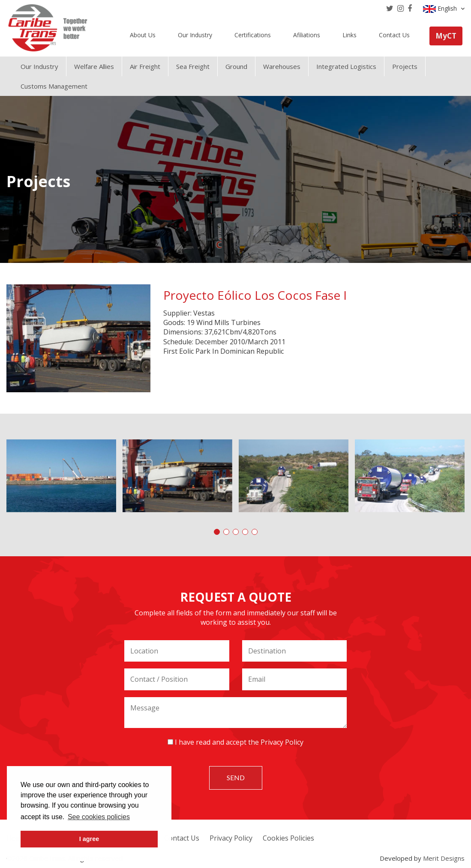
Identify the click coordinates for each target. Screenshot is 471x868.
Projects (405, 66)
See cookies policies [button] (99, 817)
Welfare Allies (94, 66)
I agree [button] (89, 839)
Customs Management (54, 86)
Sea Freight (193, 66)
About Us (143, 35)
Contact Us (394, 35)
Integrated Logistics (346, 66)
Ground (236, 66)
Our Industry (195, 35)
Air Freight (145, 66)
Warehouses (282, 66)
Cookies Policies (288, 838)
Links (349, 35)
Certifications (253, 35)
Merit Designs (444, 858)
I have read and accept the (235, 742)
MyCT (446, 36)
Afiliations (307, 35)
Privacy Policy (282, 742)
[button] (217, 532)
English (444, 9)
